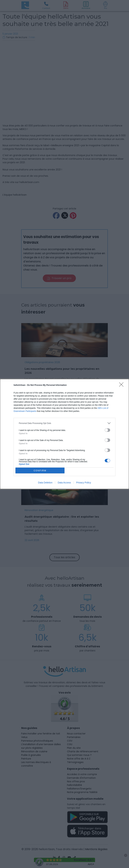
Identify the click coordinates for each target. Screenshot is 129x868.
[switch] (107, 430)
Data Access (64, 483)
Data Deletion (45, 483)
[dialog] (64, 434)
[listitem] (64, 423)
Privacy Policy (84, 483)
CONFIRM (40, 471)
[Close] (122, 386)
